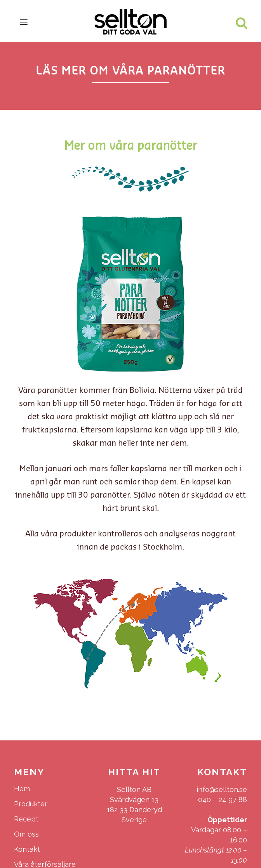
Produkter (31, 804)
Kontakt (27, 849)
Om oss (26, 834)
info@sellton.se (222, 789)
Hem (22, 789)
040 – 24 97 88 (223, 800)
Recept (26, 819)
